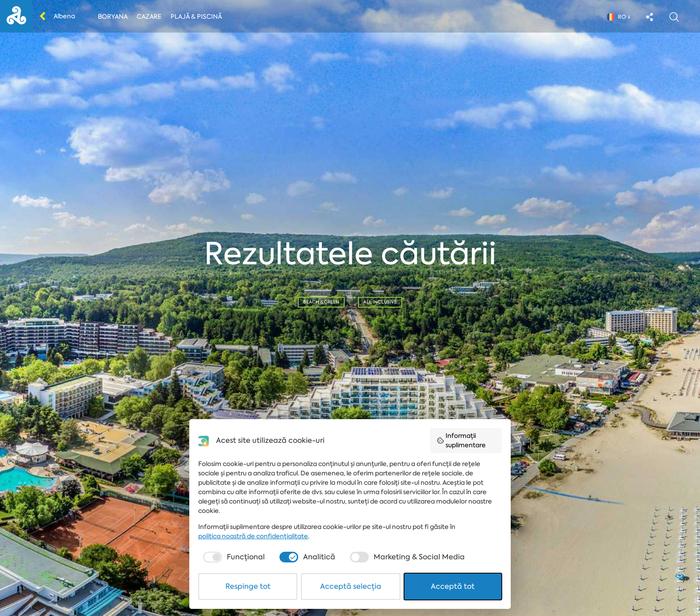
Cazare (149, 17)
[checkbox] (233, 557)
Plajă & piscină (196, 17)
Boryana (113, 17)
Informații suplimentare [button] (461, 440)
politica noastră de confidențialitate (253, 536)
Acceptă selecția (351, 586)
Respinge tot (248, 586)
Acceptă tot (453, 586)
